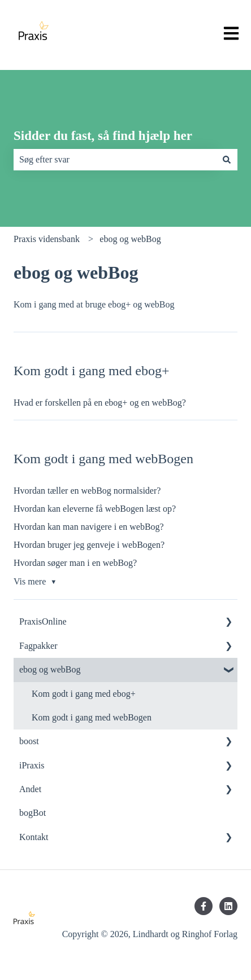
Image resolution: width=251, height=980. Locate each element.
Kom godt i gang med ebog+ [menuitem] (84, 694)
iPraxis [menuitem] (32, 765)
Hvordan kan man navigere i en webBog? (89, 527)
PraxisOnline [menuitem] (43, 621)
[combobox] (115, 160)
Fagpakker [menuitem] (38, 646)
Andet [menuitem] (30, 789)
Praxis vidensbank (47, 239)
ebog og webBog (130, 239)
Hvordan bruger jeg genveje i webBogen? (89, 545)
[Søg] (227, 160)
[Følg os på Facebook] (204, 906)
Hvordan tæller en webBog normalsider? (87, 491)
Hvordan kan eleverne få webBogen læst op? (95, 509)
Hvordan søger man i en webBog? (75, 563)
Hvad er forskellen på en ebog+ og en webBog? (100, 403)
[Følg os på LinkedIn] (228, 906)
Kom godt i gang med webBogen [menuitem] (92, 717)
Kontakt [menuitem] (34, 837)
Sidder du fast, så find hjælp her (103, 136)
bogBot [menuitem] (33, 813)
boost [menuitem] (29, 741)
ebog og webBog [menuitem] (50, 669)
